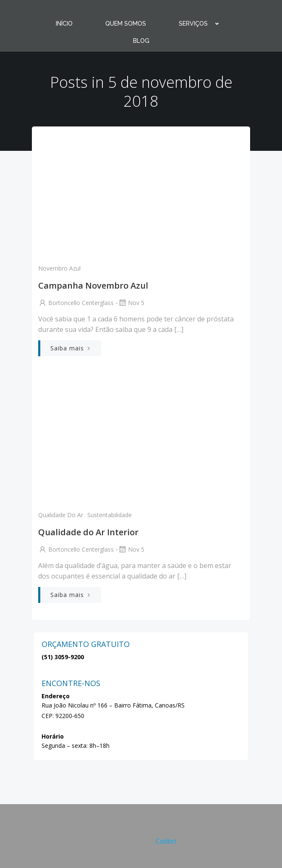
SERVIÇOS (202, 24)
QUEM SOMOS (126, 24)
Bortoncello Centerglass (76, 303)
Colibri (166, 841)
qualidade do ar (61, 515)
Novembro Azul (59, 268)
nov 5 (131, 303)
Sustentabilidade (110, 515)
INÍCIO (64, 24)
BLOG (141, 41)
